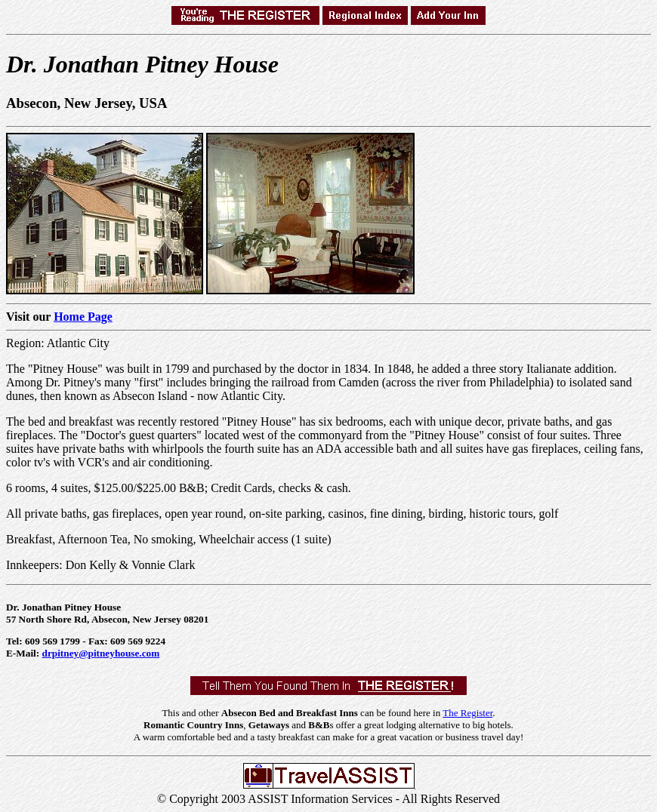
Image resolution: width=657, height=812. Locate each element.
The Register (467, 713)
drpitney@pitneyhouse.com (101, 653)
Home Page (83, 317)
